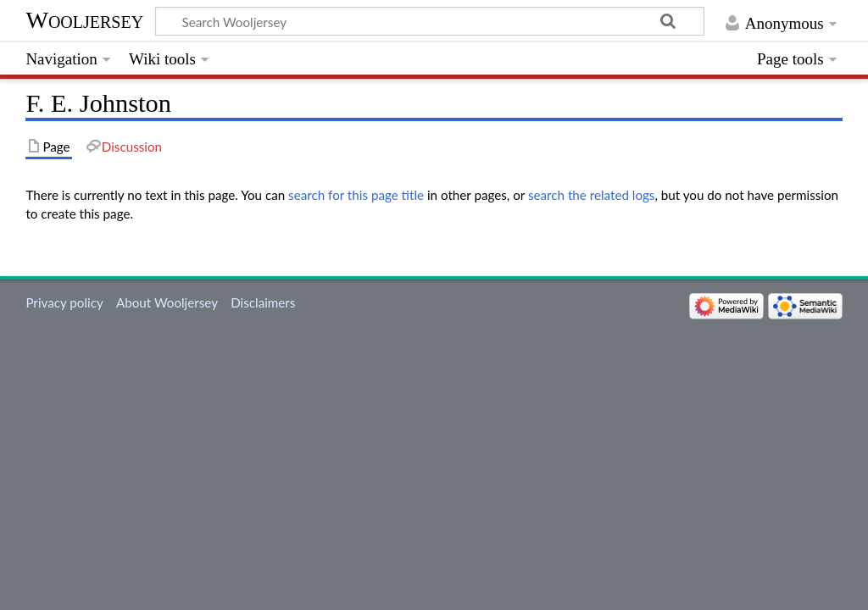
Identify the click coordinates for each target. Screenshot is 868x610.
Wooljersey (84, 20)
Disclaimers (263, 302)
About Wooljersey (167, 302)
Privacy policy (64, 302)
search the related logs (592, 195)
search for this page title (356, 195)
